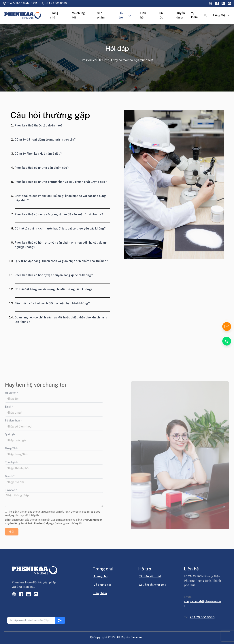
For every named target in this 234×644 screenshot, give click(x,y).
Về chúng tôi (78, 15)
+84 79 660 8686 (56, 3)
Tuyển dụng (181, 15)
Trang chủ (54, 15)
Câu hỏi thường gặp (153, 585)
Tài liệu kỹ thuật (150, 576)
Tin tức (161, 15)
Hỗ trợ (121, 15)
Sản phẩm (101, 15)
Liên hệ (143, 15)
